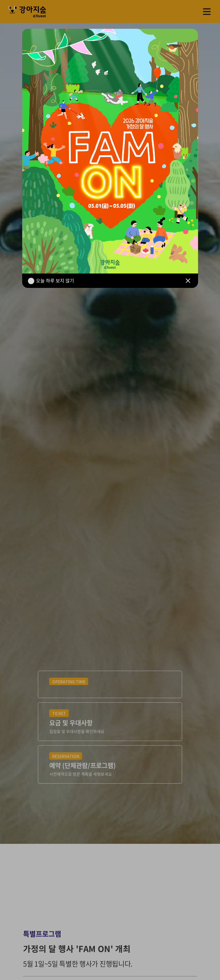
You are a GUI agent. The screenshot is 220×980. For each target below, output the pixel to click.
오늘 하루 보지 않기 (55, 281)
